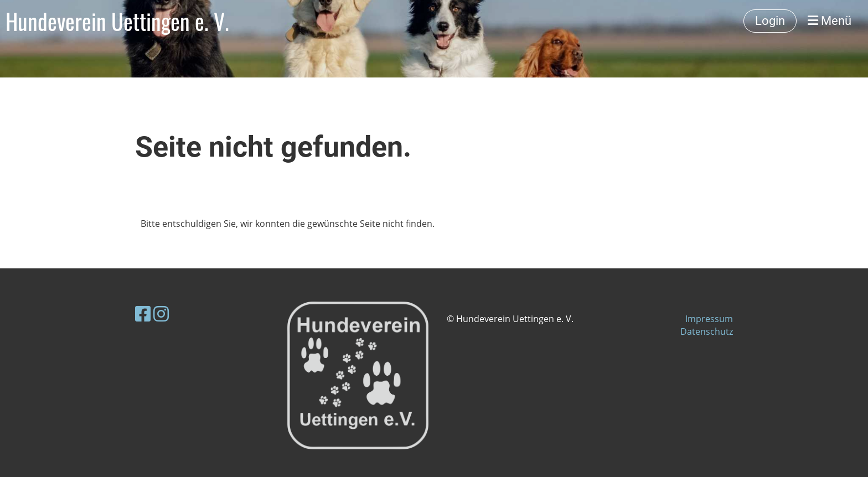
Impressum (709, 319)
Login (770, 21)
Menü (830, 21)
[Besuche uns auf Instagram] (161, 313)
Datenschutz (707, 331)
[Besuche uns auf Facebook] (143, 313)
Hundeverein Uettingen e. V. (117, 21)
